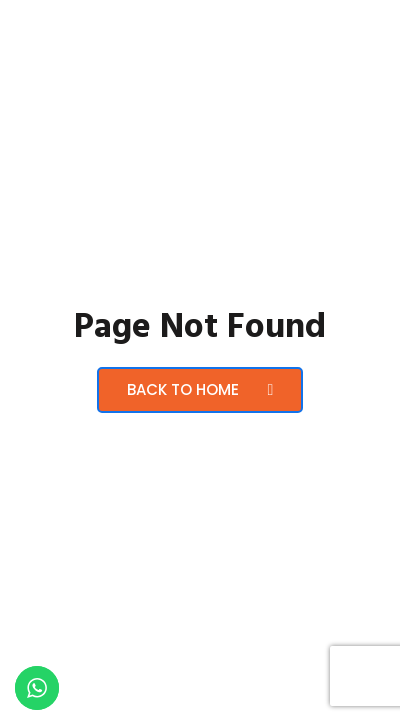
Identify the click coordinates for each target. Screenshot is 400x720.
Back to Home (200, 389)
